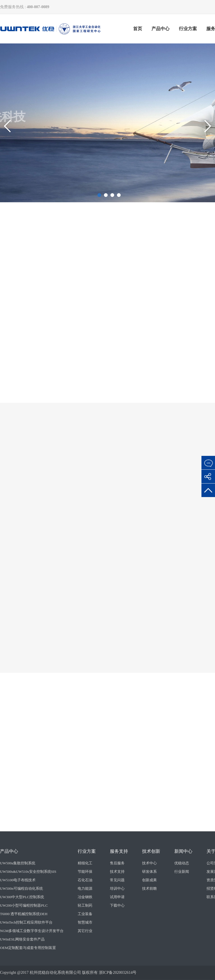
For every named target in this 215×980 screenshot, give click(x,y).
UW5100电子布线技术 (18, 880)
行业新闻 (182, 872)
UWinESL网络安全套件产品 (22, 939)
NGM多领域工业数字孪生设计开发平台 (32, 931)
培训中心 (117, 888)
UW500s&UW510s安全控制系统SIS (28, 872)
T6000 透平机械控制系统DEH (24, 914)
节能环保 (85, 872)
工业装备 (85, 914)
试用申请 (117, 897)
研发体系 (149, 872)
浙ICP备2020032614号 (118, 973)
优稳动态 (182, 863)
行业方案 (188, 29)
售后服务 (117, 863)
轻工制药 (85, 905)
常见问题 (117, 880)
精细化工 (85, 863)
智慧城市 (85, 922)
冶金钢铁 (85, 897)
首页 (138, 29)
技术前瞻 (149, 888)
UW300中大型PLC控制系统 (22, 897)
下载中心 (117, 905)
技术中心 (149, 863)
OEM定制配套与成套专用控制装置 (28, 948)
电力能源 (85, 888)
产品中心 (160, 29)
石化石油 (85, 880)
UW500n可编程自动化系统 (21, 888)
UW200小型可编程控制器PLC (24, 905)
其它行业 (85, 931)
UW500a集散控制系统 (18, 863)
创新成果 (149, 880)
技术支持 (117, 872)
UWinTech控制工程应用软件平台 (26, 922)
